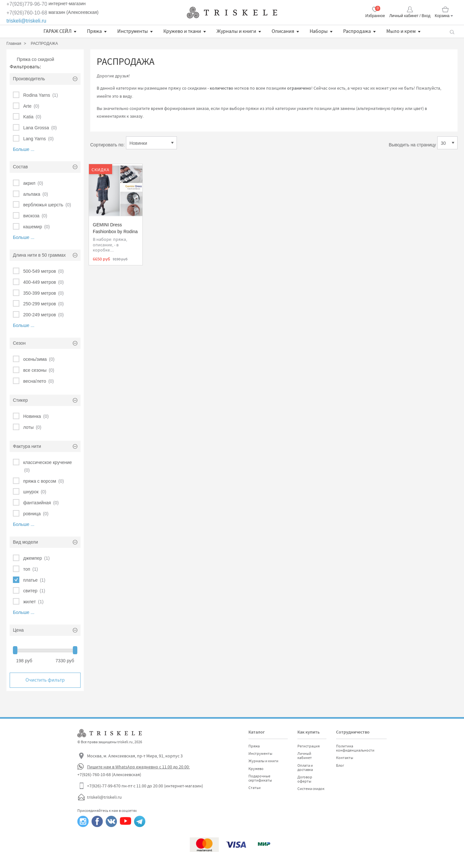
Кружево (256, 769)
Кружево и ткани (182, 31)
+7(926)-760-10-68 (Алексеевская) (109, 774)
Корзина (442, 16)
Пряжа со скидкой (35, 59)
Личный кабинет (305, 756)
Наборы (319, 31)
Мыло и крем (401, 31)
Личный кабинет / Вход (410, 16)
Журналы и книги (236, 31)
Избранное (375, 16)
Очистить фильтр (45, 680)
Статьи (255, 788)
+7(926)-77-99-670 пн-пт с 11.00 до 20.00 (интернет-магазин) (145, 786)
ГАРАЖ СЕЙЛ (58, 31)
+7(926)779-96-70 (27, 4)
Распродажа (357, 31)
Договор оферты (305, 779)
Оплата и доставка (305, 768)
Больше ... (24, 149)
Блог (340, 765)
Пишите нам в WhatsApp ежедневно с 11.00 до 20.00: (138, 767)
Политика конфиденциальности (355, 748)
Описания (283, 31)
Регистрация (309, 746)
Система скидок (311, 789)
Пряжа (94, 31)
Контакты (345, 758)
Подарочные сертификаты (260, 778)
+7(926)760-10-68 (27, 13)
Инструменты (133, 31)
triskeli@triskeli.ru (26, 21)
